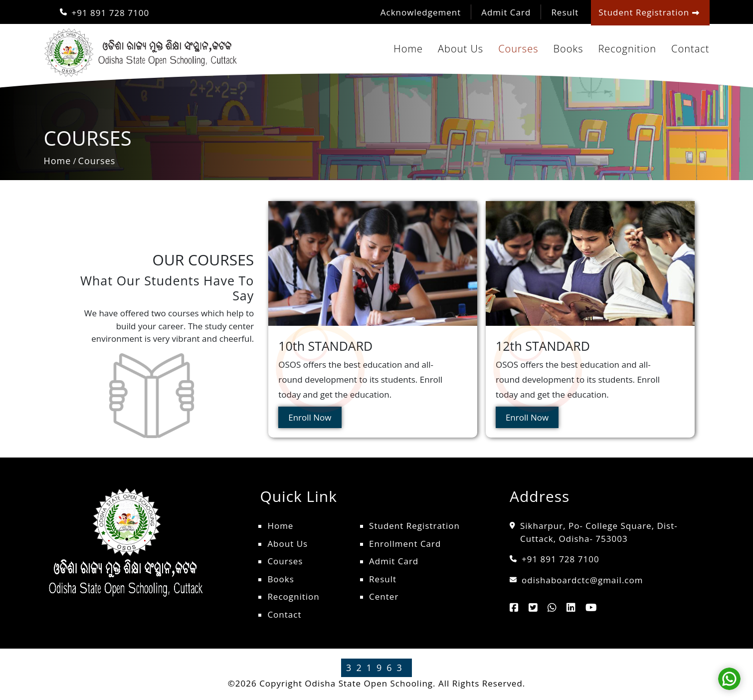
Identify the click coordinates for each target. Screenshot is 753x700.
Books (568, 49)
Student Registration (414, 526)
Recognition (627, 49)
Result (565, 12)
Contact (690, 49)
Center (384, 596)
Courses (518, 49)
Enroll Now (310, 417)
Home (408, 49)
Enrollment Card (405, 544)
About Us (461, 49)
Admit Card (506, 12)
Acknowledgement (421, 12)
